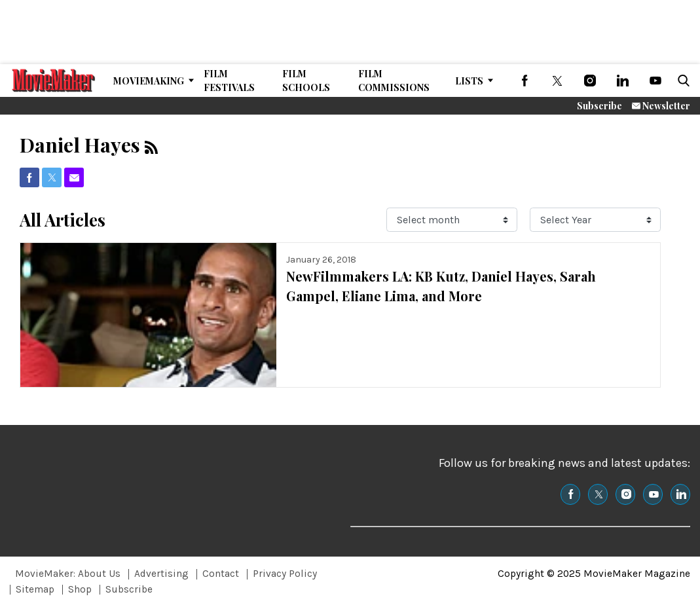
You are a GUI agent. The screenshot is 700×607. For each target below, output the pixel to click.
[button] (681, 81)
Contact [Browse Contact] (221, 574)
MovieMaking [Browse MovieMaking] (149, 81)
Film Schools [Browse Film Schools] (306, 81)
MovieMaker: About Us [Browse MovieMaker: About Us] (68, 574)
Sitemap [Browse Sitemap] (35, 589)
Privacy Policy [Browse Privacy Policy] (285, 574)
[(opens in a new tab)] (525, 81)
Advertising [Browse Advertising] (161, 574)
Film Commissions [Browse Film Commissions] (394, 81)
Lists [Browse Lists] (469, 81)
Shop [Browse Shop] (80, 589)
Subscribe (599, 106)
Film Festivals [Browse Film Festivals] (229, 81)
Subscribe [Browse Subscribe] (129, 589)
